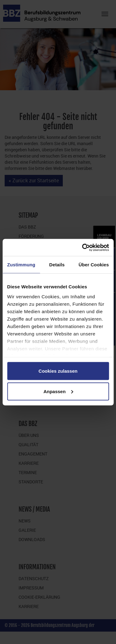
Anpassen (58, 391)
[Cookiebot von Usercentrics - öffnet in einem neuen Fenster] (83, 247)
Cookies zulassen (58, 371)
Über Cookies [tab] (94, 265)
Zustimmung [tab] (21, 265)
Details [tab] (57, 265)
